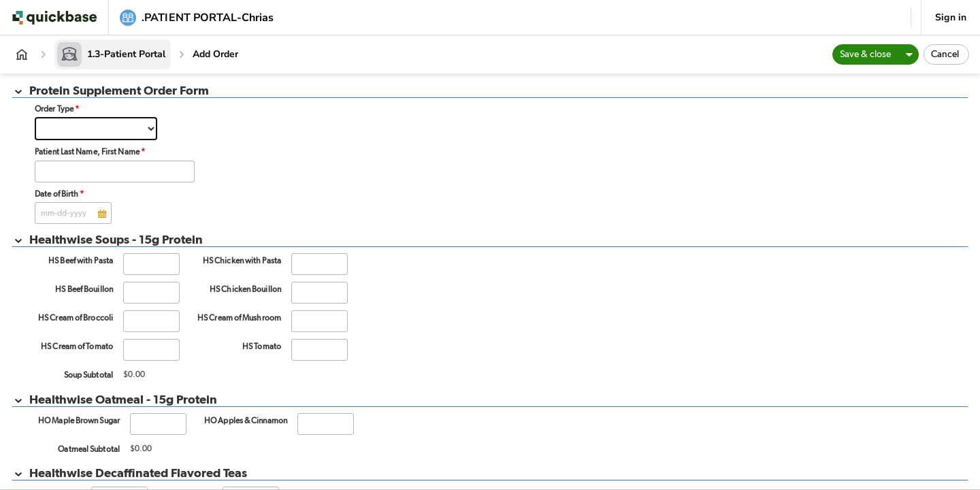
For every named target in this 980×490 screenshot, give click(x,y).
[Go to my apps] (58, 18)
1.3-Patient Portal (126, 54)
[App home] (22, 54)
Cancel (945, 54)
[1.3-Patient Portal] (113, 54)
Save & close (865, 54)
